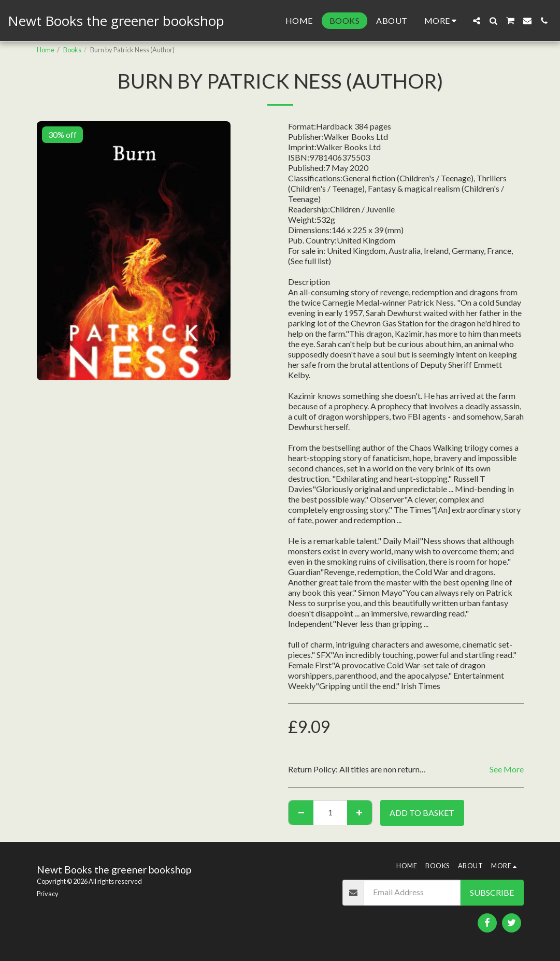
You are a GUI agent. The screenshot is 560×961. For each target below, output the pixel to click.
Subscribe (492, 892)
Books (72, 50)
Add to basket (422, 813)
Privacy (48, 894)
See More (507, 769)
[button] (477, 21)
